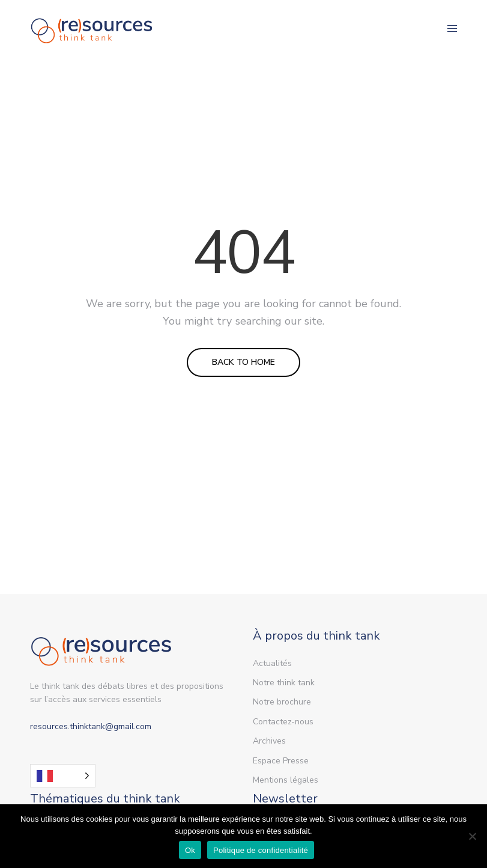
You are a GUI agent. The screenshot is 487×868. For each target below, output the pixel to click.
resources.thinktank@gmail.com (91, 726)
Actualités (272, 663)
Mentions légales (286, 780)
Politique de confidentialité (261, 850)
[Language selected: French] (63, 776)
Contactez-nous (283, 722)
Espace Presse (281, 761)
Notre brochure (282, 702)
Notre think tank (284, 683)
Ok (190, 850)
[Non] (472, 836)
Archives (269, 741)
